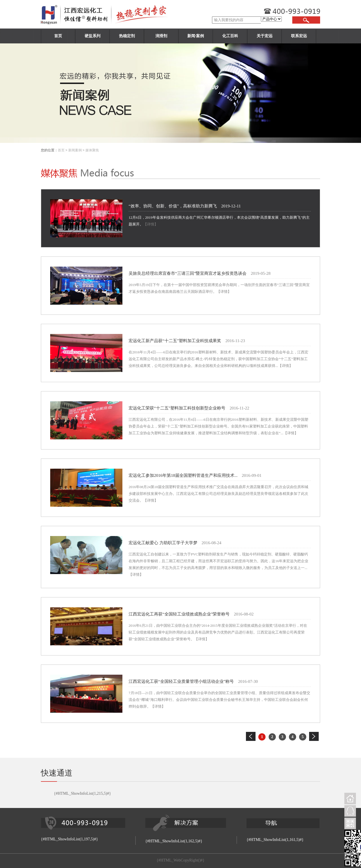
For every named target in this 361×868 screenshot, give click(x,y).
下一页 (314, 736)
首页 (58, 36)
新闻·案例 (196, 36)
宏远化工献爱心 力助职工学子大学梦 (163, 543)
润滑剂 (161, 36)
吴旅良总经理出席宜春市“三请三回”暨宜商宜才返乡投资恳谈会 (188, 273)
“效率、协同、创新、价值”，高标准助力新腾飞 (173, 206)
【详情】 (151, 224)
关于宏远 (265, 36)
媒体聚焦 (92, 150)
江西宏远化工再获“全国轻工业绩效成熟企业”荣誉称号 (179, 614)
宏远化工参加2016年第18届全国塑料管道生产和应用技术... (183, 475)
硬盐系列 (93, 36)
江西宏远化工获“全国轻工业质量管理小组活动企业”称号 (181, 681)
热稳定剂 (127, 36)
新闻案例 (75, 150)
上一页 (251, 736)
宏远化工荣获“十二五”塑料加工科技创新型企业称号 (177, 408)
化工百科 (230, 36)
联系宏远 (299, 36)
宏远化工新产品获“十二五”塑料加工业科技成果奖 (175, 341)
